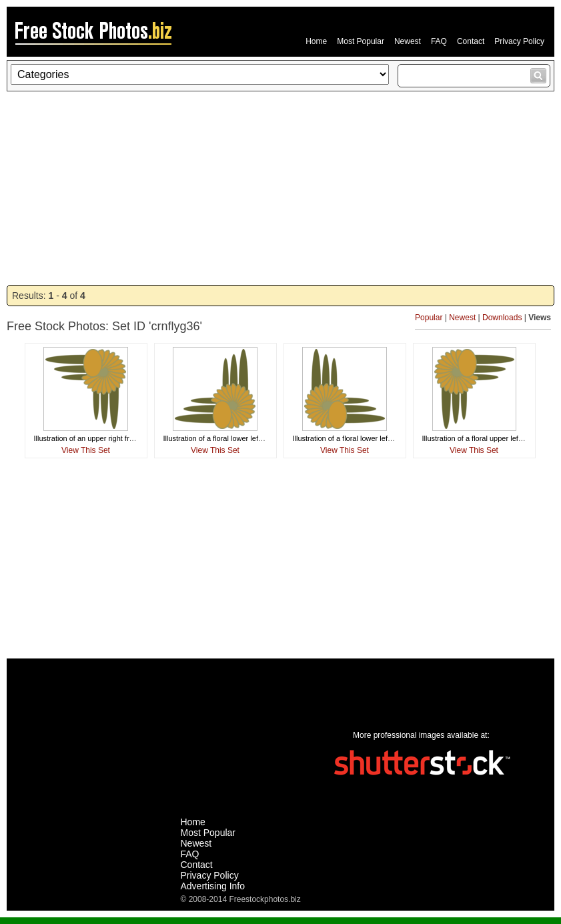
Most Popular (361, 41)
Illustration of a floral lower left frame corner (234, 438)
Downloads (502, 318)
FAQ (439, 41)
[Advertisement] (280, 188)
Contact (471, 41)
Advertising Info (213, 886)
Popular (429, 318)
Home (316, 41)
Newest (408, 41)
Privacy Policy (519, 41)
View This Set (86, 450)
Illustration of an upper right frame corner (100, 438)
